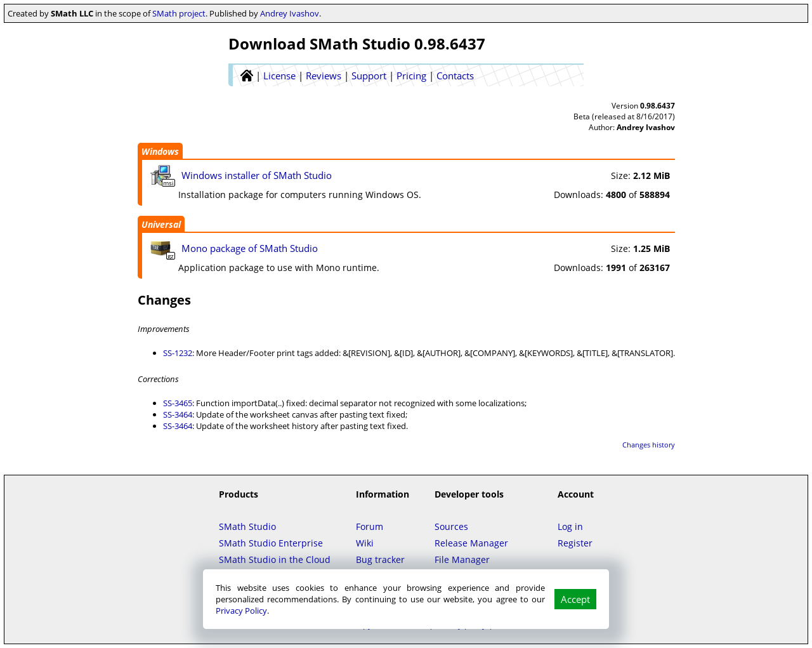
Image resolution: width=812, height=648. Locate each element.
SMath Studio (247, 526)
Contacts (455, 76)
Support (369, 76)
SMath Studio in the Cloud (275, 559)
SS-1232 (178, 353)
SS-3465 (178, 403)
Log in (570, 526)
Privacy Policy (241, 611)
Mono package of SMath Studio (250, 248)
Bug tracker (380, 559)
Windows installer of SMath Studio (257, 175)
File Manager (462, 559)
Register (575, 543)
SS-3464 (178, 414)
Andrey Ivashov (290, 13)
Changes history (649, 445)
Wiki (365, 543)
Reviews (324, 76)
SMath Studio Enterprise (271, 543)
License (279, 76)
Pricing (411, 76)
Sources (451, 526)
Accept (575, 599)
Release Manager (471, 543)
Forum (370, 526)
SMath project (179, 13)
